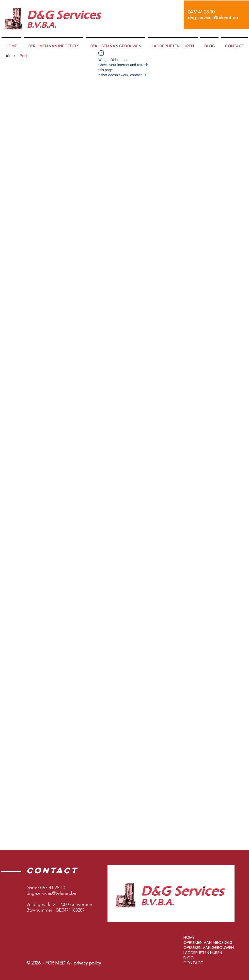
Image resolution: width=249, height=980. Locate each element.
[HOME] (8, 55)
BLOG (189, 958)
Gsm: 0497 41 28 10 (46, 888)
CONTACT (193, 963)
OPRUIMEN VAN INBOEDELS (208, 943)
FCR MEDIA (58, 963)
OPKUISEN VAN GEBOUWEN (209, 948)
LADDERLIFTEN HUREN (203, 953)
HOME (189, 938)
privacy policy (87, 963)
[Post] (24, 55)
